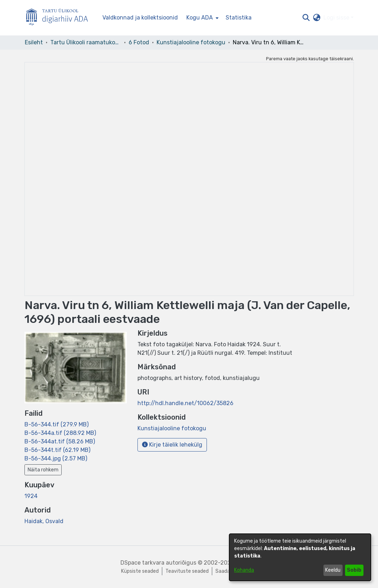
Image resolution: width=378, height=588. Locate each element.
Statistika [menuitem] (239, 18)
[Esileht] (60, 18)
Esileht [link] (34, 42)
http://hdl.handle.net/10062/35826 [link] (185, 403)
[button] (306, 18)
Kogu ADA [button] (200, 18)
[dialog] (300, 557)
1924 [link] (31, 496)
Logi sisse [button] (337, 18)
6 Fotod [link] (139, 42)
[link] (57, 424)
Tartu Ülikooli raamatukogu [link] (86, 42)
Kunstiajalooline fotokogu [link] (191, 42)
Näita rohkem (43, 470)
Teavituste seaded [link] (187, 571)
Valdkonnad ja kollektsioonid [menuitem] (140, 18)
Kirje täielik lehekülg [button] (172, 445)
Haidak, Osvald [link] (44, 521)
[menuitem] (202, 18)
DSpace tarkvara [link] (142, 563)
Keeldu (333, 570)
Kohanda (244, 570)
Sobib (354, 570)
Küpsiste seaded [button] (140, 571)
